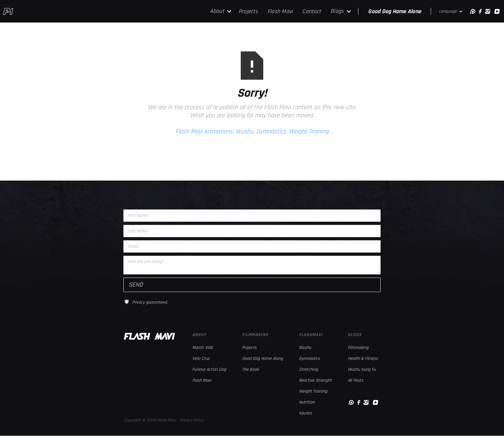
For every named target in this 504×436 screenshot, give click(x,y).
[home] (8, 11)
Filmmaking (358, 348)
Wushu (244, 131)
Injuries (305, 413)
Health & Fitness (363, 359)
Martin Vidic (203, 348)
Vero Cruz (201, 359)
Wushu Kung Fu (362, 369)
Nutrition (307, 402)
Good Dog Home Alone (395, 11)
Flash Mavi (280, 11)
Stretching (308, 369)
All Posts (355, 380)
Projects (248, 11)
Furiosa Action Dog (209, 369)
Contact (311, 11)
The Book (250, 369)
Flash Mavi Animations (204, 131)
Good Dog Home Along (262, 359)
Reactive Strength (315, 380)
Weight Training (309, 131)
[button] (221, 11)
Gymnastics (271, 131)
